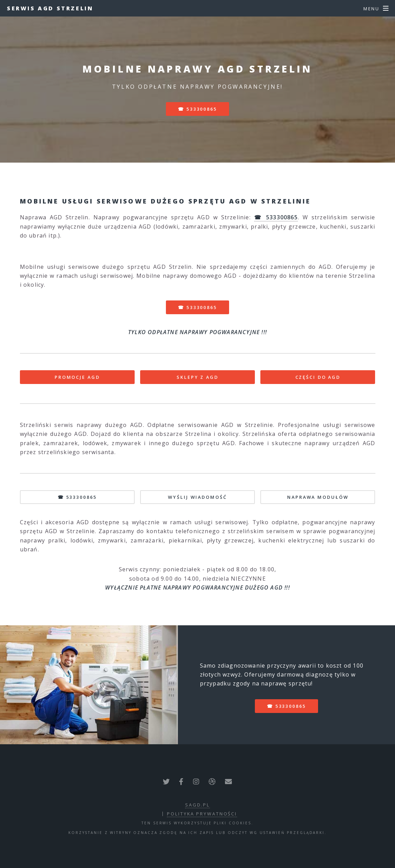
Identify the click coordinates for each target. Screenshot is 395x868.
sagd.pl (197, 805)
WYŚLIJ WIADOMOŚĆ (197, 497)
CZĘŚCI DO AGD (318, 377)
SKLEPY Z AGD (197, 377)
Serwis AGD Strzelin (50, 8)
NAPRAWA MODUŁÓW (318, 497)
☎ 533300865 (197, 109)
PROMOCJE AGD (77, 377)
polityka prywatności (202, 814)
